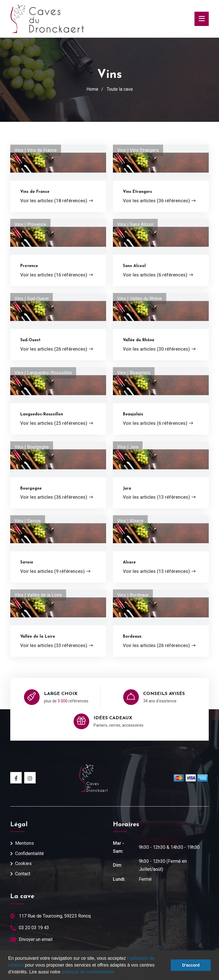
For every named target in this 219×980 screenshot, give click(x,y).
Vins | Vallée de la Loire (38, 595)
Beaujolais (133, 414)
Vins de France (35, 192)
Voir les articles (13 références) (159, 497)
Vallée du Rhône (139, 340)
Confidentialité (30, 853)
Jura (127, 489)
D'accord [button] (191, 965)
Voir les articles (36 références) (159, 201)
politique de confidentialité (88, 972)
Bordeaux (132, 637)
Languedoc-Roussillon (42, 414)
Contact (23, 874)
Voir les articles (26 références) (57, 349)
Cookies (23, 863)
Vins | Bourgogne (32, 447)
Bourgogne (31, 489)
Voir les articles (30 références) (159, 349)
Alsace (129, 562)
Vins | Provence (30, 224)
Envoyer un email (36, 939)
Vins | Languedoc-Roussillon (43, 373)
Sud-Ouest (30, 340)
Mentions (25, 843)
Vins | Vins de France (36, 150)
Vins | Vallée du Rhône (140, 299)
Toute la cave (120, 89)
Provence (29, 266)
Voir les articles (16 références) (57, 275)
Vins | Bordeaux (133, 595)
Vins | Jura (128, 447)
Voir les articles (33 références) (57, 645)
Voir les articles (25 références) (57, 423)
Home (92, 89)
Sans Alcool (134, 266)
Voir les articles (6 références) (158, 275)
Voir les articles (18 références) (57, 201)
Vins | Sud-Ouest (32, 299)
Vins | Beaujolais (134, 373)
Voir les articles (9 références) (55, 571)
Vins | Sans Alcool (135, 224)
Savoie (27, 562)
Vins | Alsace (130, 521)
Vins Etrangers (137, 192)
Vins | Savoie (28, 521)
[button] (116, 973)
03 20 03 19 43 (34, 928)
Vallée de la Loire (38, 637)
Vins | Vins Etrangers (138, 150)
